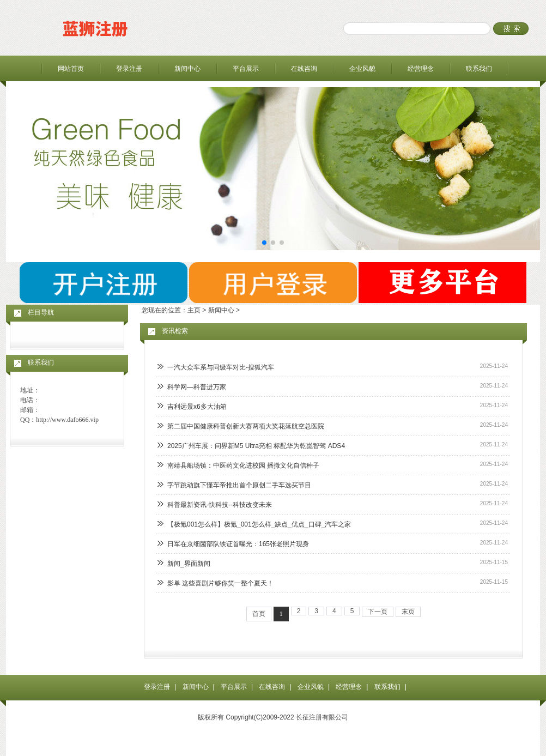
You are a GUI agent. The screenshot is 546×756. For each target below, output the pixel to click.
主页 (194, 310)
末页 (408, 612)
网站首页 (71, 69)
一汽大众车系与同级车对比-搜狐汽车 (221, 367)
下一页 (378, 612)
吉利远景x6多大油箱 (197, 407)
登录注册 (129, 69)
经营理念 (421, 69)
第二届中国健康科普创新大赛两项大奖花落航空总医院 (246, 426)
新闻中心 (187, 69)
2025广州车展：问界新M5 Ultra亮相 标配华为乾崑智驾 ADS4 (256, 446)
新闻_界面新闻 (189, 564)
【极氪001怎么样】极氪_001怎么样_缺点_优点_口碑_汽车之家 (259, 524)
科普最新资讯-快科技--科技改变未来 (220, 505)
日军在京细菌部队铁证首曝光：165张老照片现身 (238, 544)
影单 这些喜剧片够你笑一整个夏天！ (220, 583)
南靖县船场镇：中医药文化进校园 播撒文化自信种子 (243, 465)
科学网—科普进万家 (197, 387)
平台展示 (246, 69)
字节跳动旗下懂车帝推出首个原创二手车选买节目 (239, 485)
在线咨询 (304, 69)
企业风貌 (362, 69)
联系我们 (479, 69)
